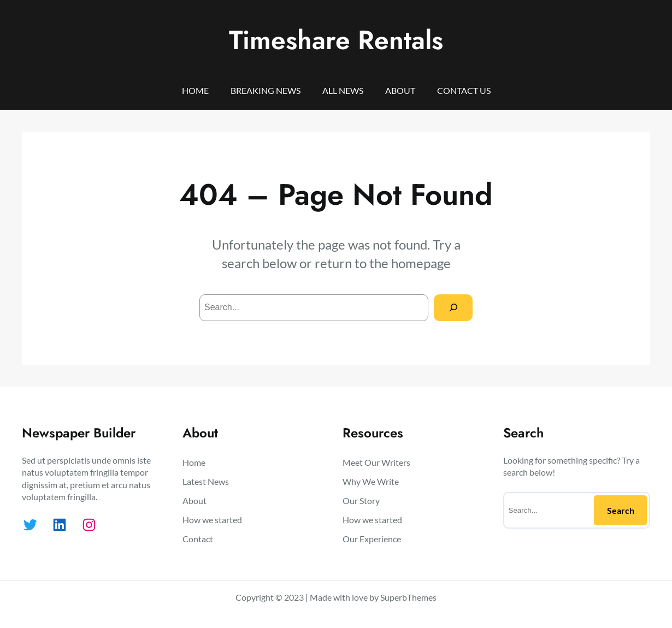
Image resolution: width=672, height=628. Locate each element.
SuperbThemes (408, 597)
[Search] (453, 308)
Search (621, 510)
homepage (421, 263)
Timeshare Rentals (336, 40)
